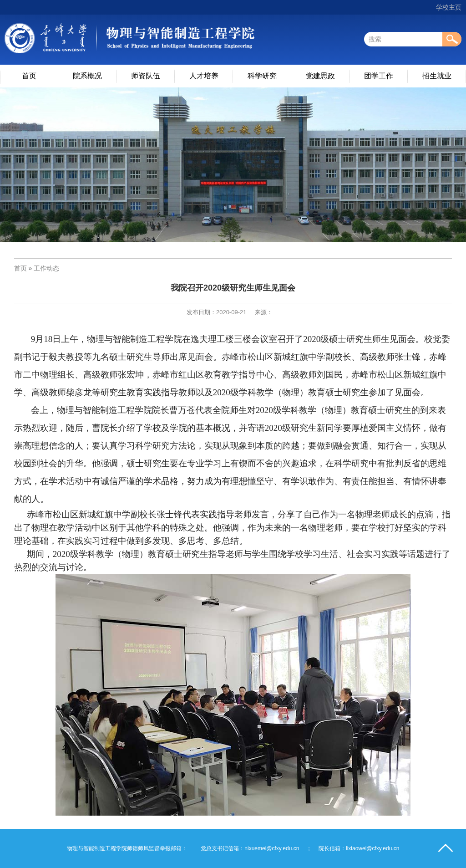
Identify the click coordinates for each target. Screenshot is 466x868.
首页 (29, 76)
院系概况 (87, 76)
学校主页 (449, 7)
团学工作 (379, 76)
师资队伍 (146, 76)
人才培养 (204, 76)
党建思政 (320, 76)
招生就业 (437, 76)
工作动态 (46, 268)
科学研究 (262, 76)
